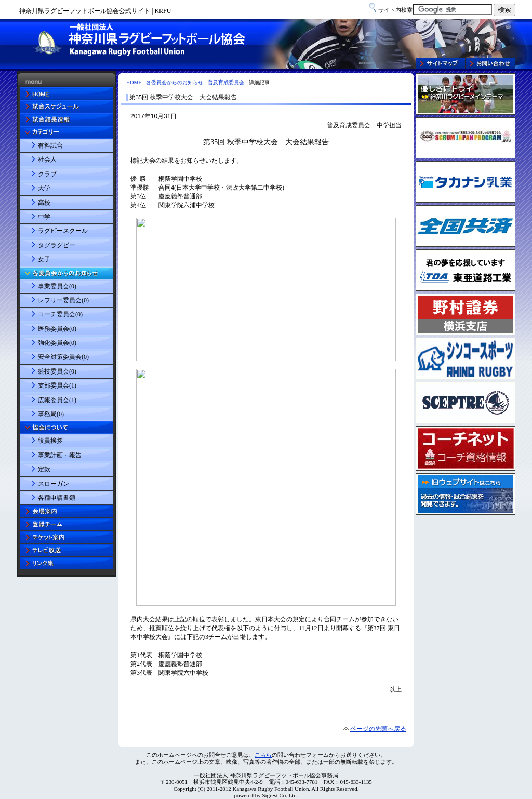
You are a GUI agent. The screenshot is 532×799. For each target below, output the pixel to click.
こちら (263, 755)
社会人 (47, 159)
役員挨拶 (50, 441)
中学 (44, 217)
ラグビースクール (63, 231)
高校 (44, 203)
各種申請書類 (57, 498)
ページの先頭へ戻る (378, 729)
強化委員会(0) (57, 343)
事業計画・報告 (60, 455)
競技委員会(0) (57, 371)
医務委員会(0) (57, 329)
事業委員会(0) (57, 286)
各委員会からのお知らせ (175, 82)
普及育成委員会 (226, 82)
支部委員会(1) (57, 385)
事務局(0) (51, 414)
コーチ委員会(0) (60, 314)
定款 (44, 469)
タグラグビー (57, 245)
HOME (134, 82)
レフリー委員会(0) (63, 300)
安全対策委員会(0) (63, 357)
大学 (44, 188)
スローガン (54, 484)
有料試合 (50, 145)
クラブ (47, 174)
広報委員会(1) (57, 400)
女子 (44, 259)
